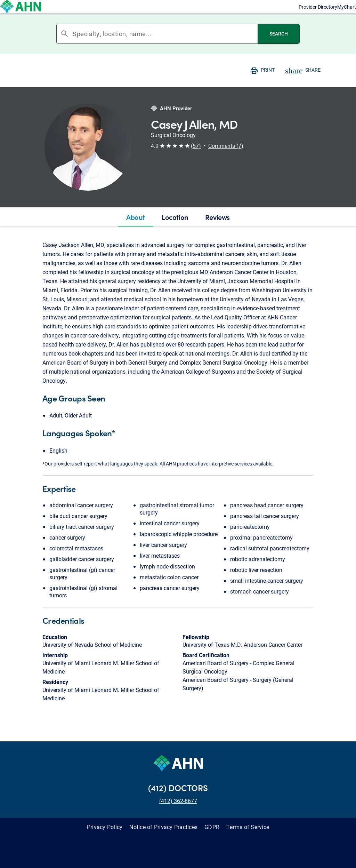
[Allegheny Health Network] (51, 14)
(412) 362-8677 (178, 815)
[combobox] (165, 48)
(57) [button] (196, 160)
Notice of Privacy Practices (163, 841)
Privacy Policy (105, 841)
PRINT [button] (268, 84)
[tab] (136, 231)
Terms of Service (248, 841)
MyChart (317, 14)
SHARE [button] (313, 84)
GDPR (212, 841)
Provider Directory (259, 14)
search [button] (65, 48)
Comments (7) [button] (226, 160)
